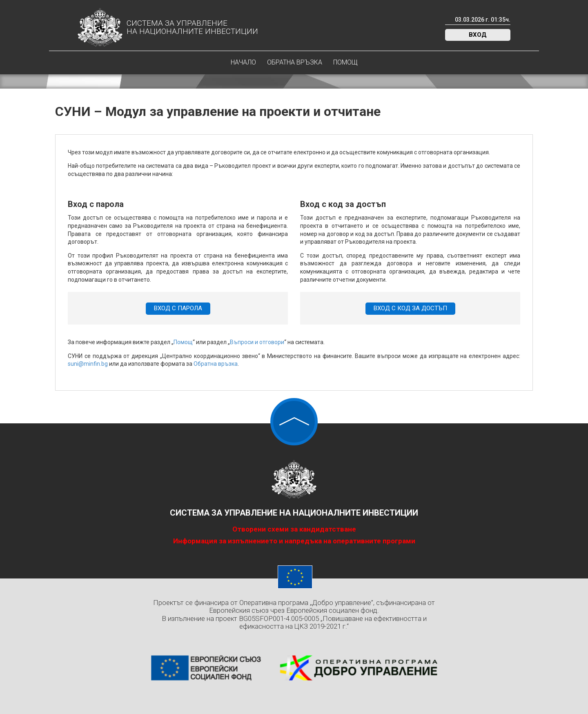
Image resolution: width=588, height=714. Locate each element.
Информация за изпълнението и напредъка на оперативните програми (294, 541)
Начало (243, 62)
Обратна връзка (295, 62)
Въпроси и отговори (257, 342)
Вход (478, 35)
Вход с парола (178, 308)
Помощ (345, 62)
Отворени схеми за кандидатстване (294, 529)
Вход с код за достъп (410, 308)
